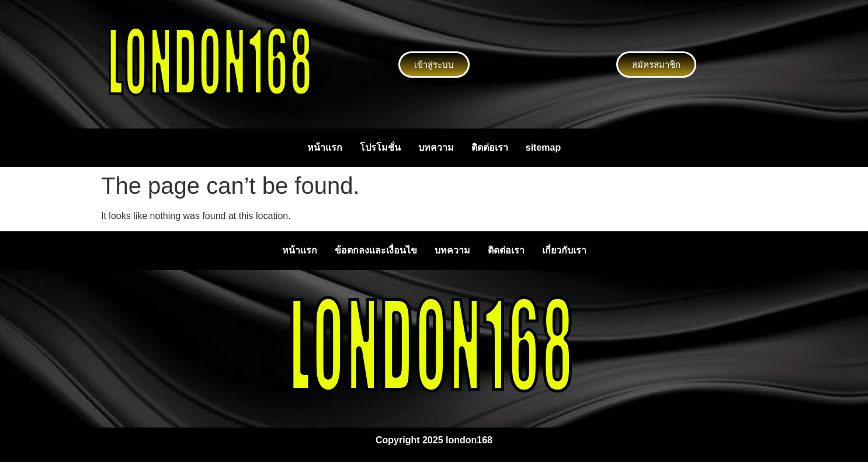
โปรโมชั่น (380, 147)
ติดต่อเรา (490, 147)
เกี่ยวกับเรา (564, 250)
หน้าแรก (325, 147)
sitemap (543, 147)
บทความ (436, 147)
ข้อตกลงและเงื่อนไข (376, 250)
